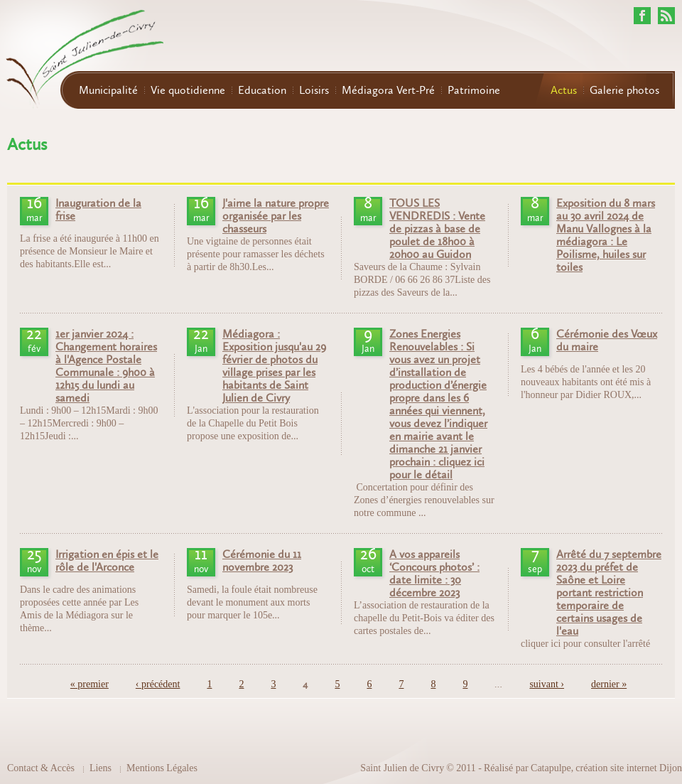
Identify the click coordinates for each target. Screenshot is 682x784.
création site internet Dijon (629, 768)
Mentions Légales (162, 768)
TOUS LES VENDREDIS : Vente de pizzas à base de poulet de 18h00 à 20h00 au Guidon (437, 229)
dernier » (609, 684)
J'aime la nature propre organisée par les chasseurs (276, 216)
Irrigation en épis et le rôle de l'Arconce (107, 561)
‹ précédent (158, 684)
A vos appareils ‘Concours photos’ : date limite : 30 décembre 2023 (434, 574)
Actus (564, 90)
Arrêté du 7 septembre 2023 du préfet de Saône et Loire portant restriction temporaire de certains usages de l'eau (609, 593)
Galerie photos (624, 90)
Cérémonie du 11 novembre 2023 (262, 561)
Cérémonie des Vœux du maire (607, 340)
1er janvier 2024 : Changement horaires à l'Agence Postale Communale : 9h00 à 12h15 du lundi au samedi (106, 366)
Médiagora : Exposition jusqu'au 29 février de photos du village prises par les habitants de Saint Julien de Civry (274, 366)
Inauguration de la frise (98, 210)
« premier (90, 684)
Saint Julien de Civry (402, 768)
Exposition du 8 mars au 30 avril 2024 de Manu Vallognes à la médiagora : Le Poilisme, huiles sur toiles (606, 235)
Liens (101, 768)
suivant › (547, 684)
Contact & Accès (41, 768)
